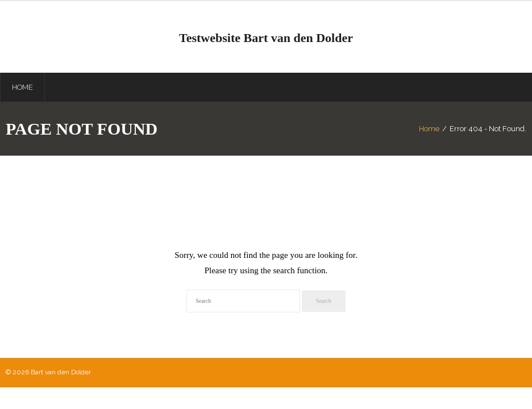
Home (429, 129)
